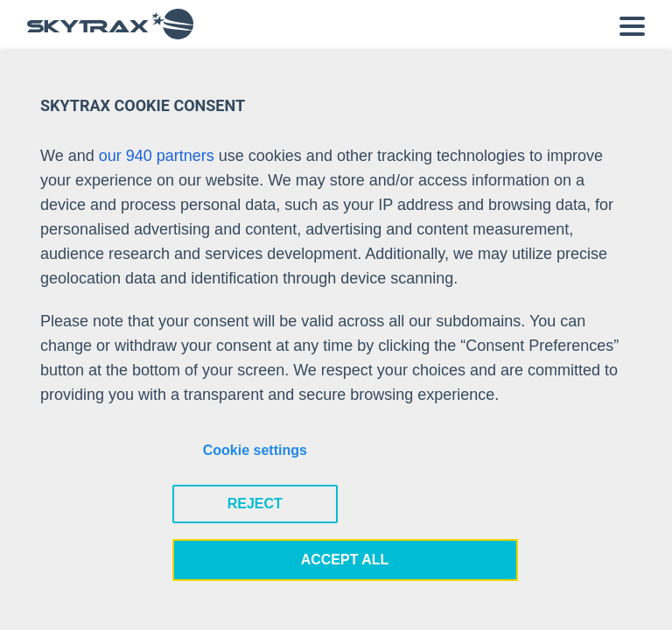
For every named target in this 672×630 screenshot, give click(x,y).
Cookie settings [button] (255, 450)
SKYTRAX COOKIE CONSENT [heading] (143, 105)
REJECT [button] (255, 504)
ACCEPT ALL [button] (345, 560)
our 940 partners (157, 156)
